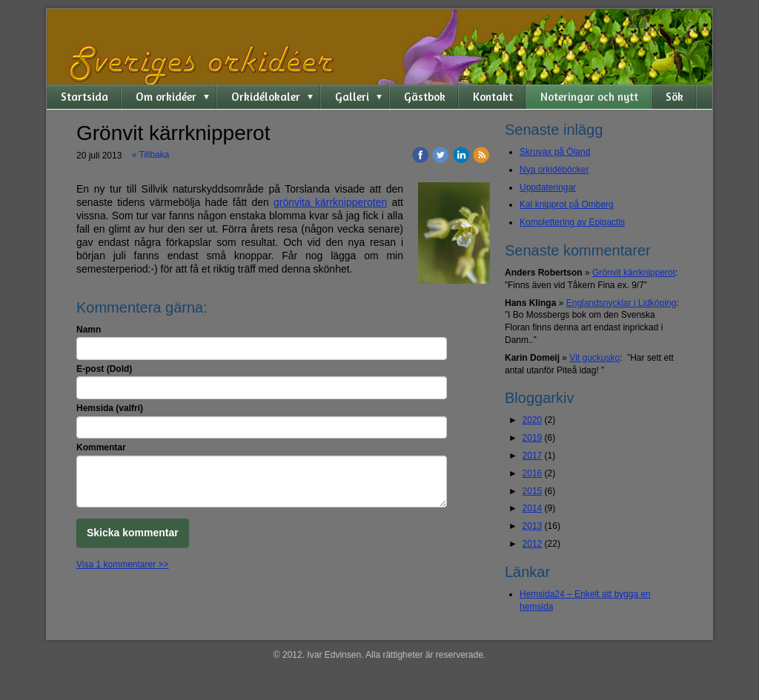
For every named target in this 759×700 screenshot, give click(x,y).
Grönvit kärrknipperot (634, 273)
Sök (675, 97)
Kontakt (493, 97)
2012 (533, 544)
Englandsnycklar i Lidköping (622, 303)
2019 (533, 438)
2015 (533, 491)
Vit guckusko (594, 358)
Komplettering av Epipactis (572, 222)
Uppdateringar (548, 187)
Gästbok (425, 97)
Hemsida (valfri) (110, 408)
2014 (533, 508)
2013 (533, 526)
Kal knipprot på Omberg (567, 204)
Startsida (84, 97)
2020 (533, 420)
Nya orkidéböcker (554, 170)
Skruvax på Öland (555, 152)
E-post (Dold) (104, 369)
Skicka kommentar (133, 533)
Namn (89, 330)
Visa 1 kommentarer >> (123, 564)
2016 (533, 473)
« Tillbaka (151, 155)
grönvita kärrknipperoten (330, 202)
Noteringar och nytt (589, 97)
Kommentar (101, 447)
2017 (533, 456)
